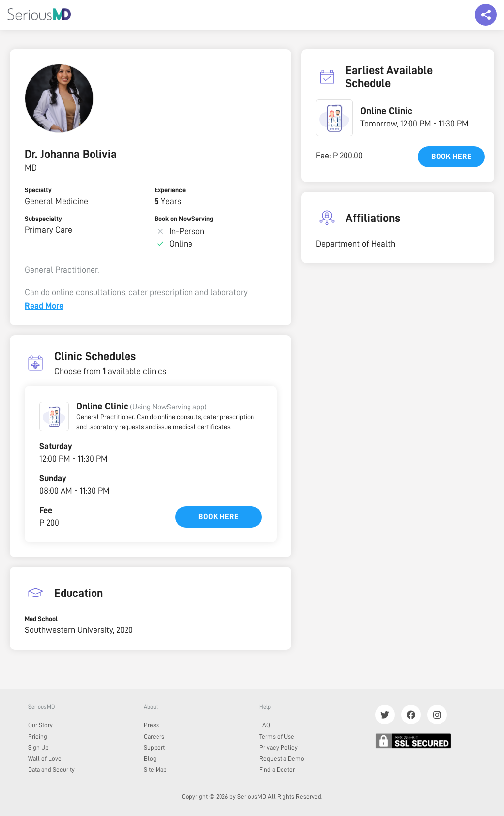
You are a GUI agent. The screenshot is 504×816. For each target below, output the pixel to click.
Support (154, 747)
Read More (44, 306)
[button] (54, 416)
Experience (170, 190)
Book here (219, 517)
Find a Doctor (277, 769)
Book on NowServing (184, 219)
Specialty (38, 190)
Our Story (40, 725)
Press (151, 725)
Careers (154, 737)
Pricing (38, 737)
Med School (41, 619)
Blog (150, 759)
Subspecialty (43, 219)
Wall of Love (45, 759)
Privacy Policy (279, 747)
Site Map (155, 769)
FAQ (265, 725)
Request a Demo (282, 759)
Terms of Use (277, 737)
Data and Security (51, 769)
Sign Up (38, 747)
